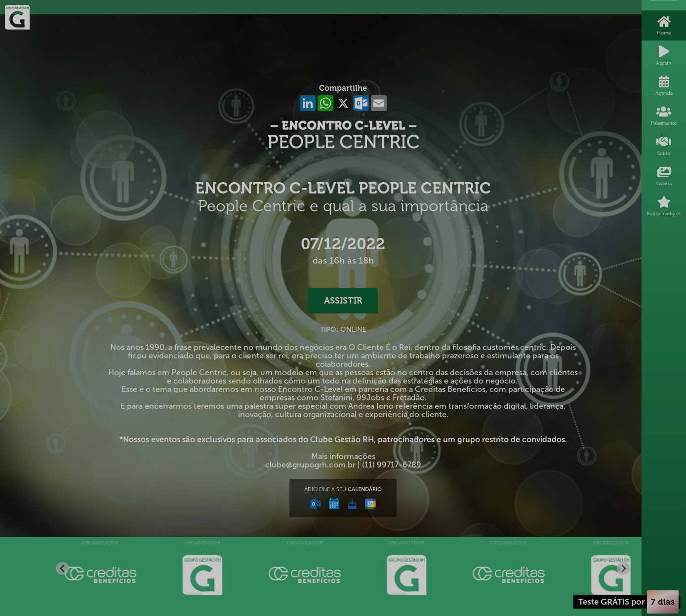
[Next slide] (624, 568)
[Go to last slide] (62, 568)
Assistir (343, 301)
